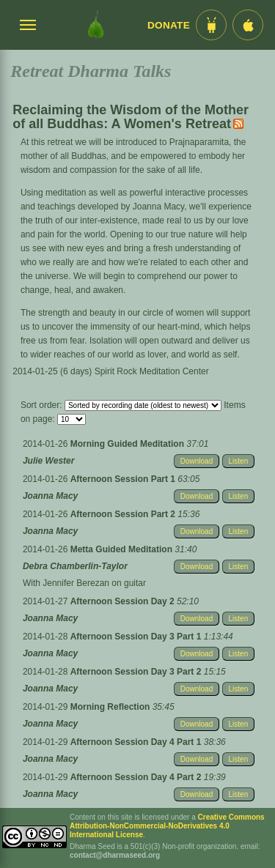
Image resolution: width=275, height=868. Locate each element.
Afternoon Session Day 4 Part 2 (137, 777)
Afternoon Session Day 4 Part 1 (137, 742)
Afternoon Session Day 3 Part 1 (137, 637)
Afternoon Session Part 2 (124, 514)
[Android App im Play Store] (211, 25)
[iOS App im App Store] (248, 25)
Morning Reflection (111, 707)
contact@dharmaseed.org (115, 855)
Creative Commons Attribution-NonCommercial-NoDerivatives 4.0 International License (167, 826)
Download (197, 461)
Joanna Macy (50, 496)
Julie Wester (48, 461)
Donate (169, 25)
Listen (239, 461)
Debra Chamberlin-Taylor (75, 566)
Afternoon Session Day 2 (124, 601)
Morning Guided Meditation (129, 444)
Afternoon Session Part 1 (124, 479)
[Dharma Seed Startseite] (96, 25)
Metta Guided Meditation (123, 549)
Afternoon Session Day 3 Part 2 (137, 672)
